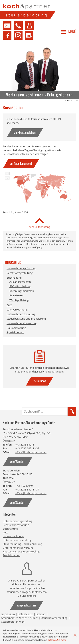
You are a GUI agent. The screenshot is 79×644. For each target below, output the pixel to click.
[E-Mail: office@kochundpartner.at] (31, 452)
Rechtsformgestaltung (20, 273)
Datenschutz (25, 614)
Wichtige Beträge (19, 300)
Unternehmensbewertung (22, 323)
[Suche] (45, 411)
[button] (17, 26)
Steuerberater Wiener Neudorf (20, 618)
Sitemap (41, 614)
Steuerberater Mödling (54, 618)
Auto (9, 305)
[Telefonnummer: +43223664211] (25, 445)
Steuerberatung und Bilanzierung (26, 319)
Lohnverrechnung (17, 310)
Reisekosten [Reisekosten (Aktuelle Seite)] (17, 296)
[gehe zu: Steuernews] (40, 381)
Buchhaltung (14, 278)
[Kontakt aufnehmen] (7, 26)
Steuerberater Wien (13, 622)
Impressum (8, 614)
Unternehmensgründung (21, 269)
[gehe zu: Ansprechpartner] (27, 605)
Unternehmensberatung (21, 314)
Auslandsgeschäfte (21, 282)
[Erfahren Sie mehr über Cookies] (57, 640)
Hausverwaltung (16, 328)
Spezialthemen (15, 333)
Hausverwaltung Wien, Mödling (21, 552)
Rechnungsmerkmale (22, 291)
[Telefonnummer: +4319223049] (24, 486)
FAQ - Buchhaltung (20, 286)
